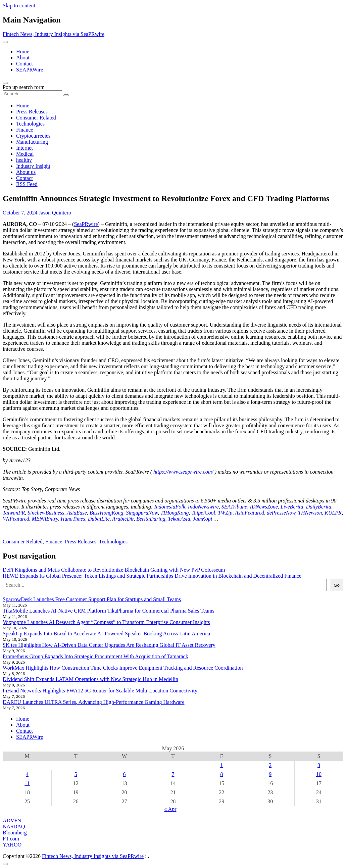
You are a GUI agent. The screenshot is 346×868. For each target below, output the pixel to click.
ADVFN (12, 821)
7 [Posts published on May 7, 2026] (173, 774)
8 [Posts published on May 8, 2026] (221, 774)
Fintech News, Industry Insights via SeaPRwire (54, 34)
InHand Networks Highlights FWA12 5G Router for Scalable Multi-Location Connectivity (100, 691)
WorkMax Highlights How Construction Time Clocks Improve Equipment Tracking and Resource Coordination (123, 668)
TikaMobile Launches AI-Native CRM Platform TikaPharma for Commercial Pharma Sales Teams (109, 611)
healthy (24, 160)
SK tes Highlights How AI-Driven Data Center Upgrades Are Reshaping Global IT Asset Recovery (109, 645)
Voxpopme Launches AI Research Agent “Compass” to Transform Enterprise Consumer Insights (106, 622)
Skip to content (19, 6)
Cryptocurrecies (33, 136)
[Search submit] (66, 95)
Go (337, 585)
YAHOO (12, 845)
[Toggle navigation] (5, 42)
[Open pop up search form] (5, 83)
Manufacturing (32, 142)
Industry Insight (33, 166)
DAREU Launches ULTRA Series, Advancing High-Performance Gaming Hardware (94, 702)
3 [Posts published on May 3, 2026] (319, 765)
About (23, 58)
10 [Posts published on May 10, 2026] (319, 774)
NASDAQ (14, 827)
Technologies (30, 124)
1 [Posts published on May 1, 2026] (221, 765)
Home (23, 52)
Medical (25, 154)
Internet (24, 148)
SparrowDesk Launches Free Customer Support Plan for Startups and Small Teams (92, 599)
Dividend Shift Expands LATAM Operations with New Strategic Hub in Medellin (90, 679)
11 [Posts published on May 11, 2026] (27, 783)
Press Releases (32, 112)
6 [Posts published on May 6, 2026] (125, 774)
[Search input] (32, 94)
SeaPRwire (86, 224)
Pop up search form (24, 87)
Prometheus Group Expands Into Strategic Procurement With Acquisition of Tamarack (95, 656)
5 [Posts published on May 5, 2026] (76, 774)
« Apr (170, 809)
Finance (25, 130)
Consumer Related (36, 118)
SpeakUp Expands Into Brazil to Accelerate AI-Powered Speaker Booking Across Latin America (106, 634)
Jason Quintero (55, 213)
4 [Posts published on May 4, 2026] (27, 774)
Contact (24, 64)
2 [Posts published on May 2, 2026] (270, 765)
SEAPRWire (30, 70)
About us (26, 172)
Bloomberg (15, 833)
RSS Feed (27, 184)
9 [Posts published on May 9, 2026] (270, 774)
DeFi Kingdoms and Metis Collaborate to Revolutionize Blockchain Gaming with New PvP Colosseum (114, 570)
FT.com (11, 839)
